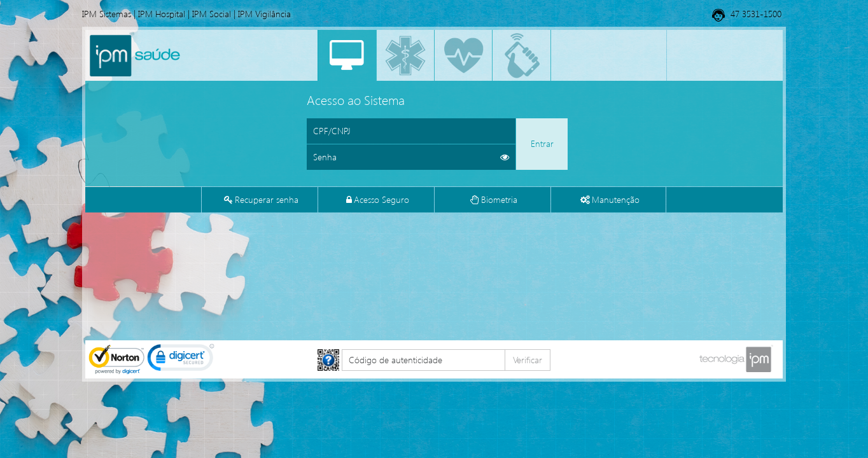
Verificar (528, 360)
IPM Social (212, 14)
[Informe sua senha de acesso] (411, 157)
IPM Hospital (162, 14)
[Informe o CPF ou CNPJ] (411, 131)
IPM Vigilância (264, 14)
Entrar (542, 143)
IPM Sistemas (107, 14)
